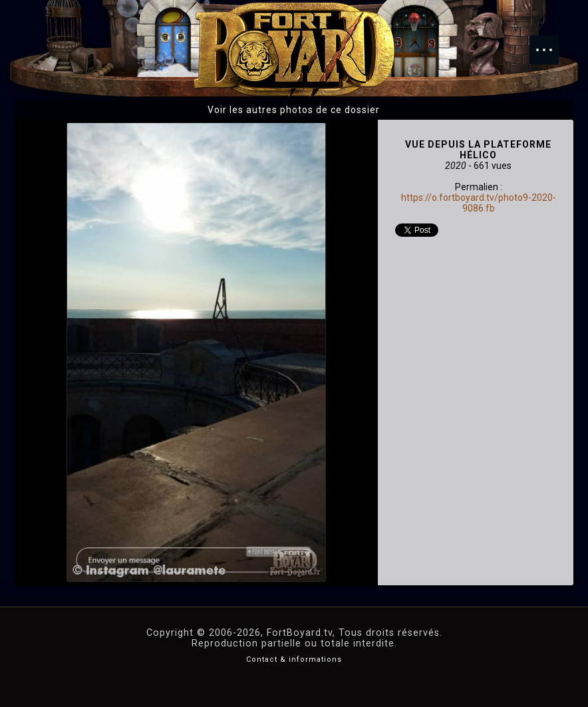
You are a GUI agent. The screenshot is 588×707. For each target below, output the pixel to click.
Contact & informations (294, 659)
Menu (551, 43)
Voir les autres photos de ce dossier (294, 110)
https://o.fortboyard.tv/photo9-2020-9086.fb (479, 203)
